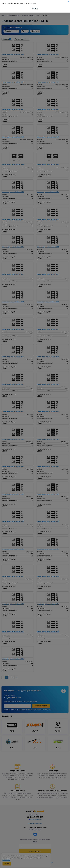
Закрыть (35, 9)
